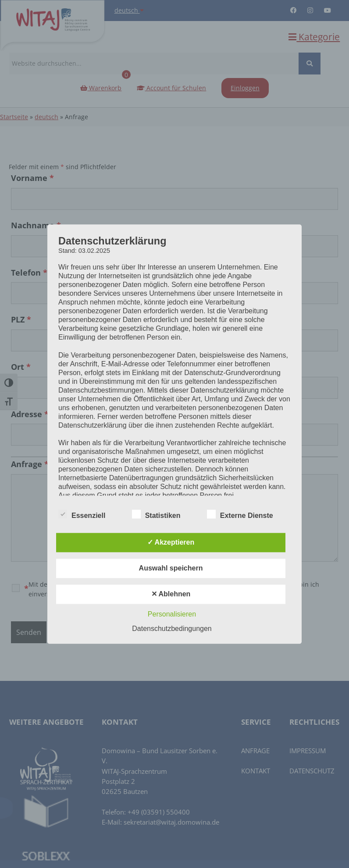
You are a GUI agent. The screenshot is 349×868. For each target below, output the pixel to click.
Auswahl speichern (171, 568)
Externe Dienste (240, 514)
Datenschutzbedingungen (172, 629)
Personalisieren (172, 614)
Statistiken (156, 514)
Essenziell (82, 514)
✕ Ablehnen (171, 594)
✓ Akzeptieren (171, 542)
